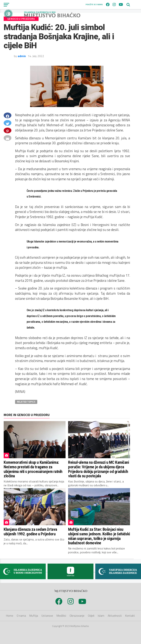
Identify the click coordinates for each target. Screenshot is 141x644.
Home (10, 616)
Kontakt (130, 616)
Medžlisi (61, 616)
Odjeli (91, 616)
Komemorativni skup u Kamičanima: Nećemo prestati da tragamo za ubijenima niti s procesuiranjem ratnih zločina (33, 469)
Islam (101, 616)
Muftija (34, 616)
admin (22, 56)
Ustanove (47, 616)
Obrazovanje (77, 616)
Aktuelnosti (115, 616)
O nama (21, 616)
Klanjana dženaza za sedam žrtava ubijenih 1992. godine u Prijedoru (30, 532)
